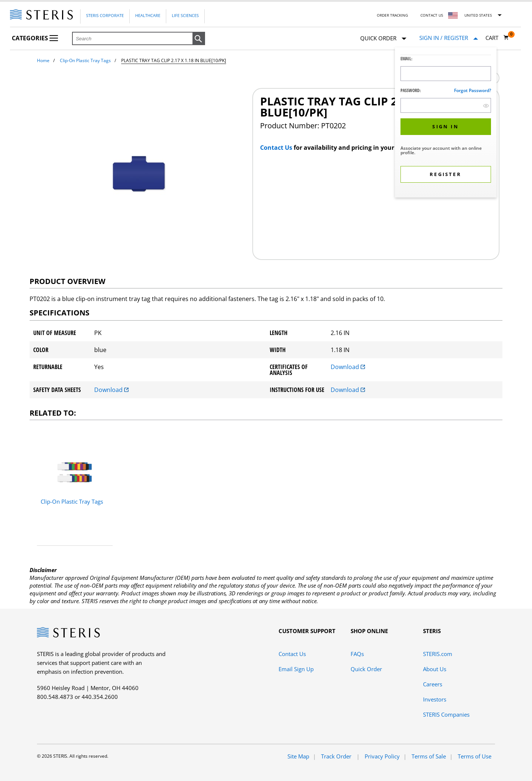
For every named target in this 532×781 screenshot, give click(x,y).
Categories (35, 38)
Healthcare (148, 15)
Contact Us (432, 15)
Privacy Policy (382, 756)
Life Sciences (185, 15)
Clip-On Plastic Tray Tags (85, 60)
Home (43, 60)
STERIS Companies (446, 714)
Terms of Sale (429, 756)
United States (478, 15)
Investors (435, 699)
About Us (435, 669)
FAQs (357, 654)
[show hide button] (486, 106)
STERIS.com (438, 654)
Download (348, 367)
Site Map (298, 756)
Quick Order (383, 39)
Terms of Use (475, 756)
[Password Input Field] (446, 105)
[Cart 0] (497, 38)
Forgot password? (473, 90)
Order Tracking (392, 15)
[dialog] (446, 123)
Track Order (337, 756)
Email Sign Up (296, 669)
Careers (433, 684)
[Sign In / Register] (449, 38)
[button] (199, 39)
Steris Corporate (105, 15)
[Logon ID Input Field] (446, 74)
